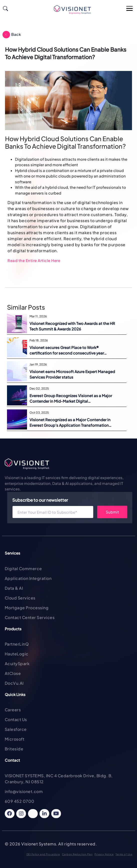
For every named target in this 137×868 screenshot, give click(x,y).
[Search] (5, 8)
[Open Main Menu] (130, 9)
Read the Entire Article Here (34, 260)
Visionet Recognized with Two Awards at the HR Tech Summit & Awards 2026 (72, 326)
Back (16, 34)
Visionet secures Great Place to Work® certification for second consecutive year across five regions (67, 351)
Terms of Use (124, 854)
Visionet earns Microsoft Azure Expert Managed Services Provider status (72, 374)
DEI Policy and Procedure (43, 854)
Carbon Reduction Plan (77, 854)
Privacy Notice (104, 854)
